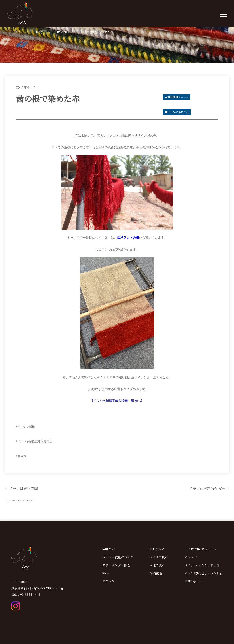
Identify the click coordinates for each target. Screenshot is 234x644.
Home (18, 32)
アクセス (108, 581)
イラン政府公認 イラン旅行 (204, 573)
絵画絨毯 (156, 573)
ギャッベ (191, 557)
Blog (39, 32)
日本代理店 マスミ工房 (200, 549)
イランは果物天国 (23, 489)
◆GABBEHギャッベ (69, 32)
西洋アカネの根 (128, 238)
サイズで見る (159, 557)
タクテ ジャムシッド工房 (202, 565)
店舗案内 (108, 549)
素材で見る (157, 549)
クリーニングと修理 (116, 565)
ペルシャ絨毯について (118, 557)
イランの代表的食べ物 (207, 489)
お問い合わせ (194, 581)
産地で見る (157, 565)
